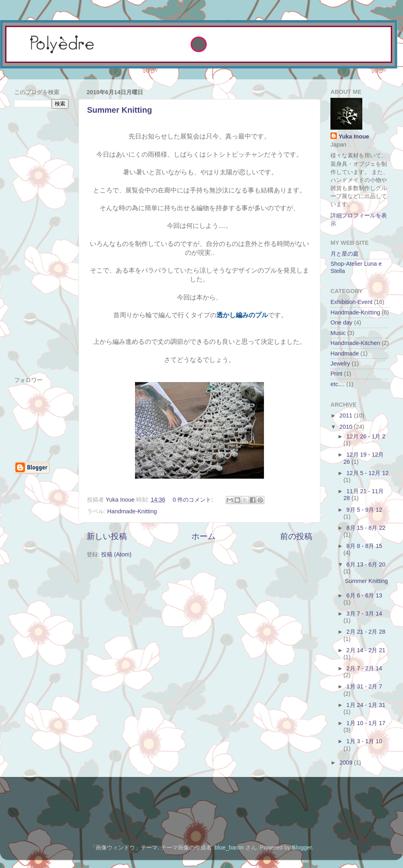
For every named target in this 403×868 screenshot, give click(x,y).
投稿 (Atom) (116, 554)
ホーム (204, 536)
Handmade (345, 353)
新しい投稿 (107, 536)
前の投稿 (296, 536)
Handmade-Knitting (132, 511)
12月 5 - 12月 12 (368, 473)
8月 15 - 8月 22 (366, 528)
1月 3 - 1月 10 (365, 741)
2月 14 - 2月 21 (366, 650)
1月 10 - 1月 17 (366, 723)
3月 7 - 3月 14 (365, 614)
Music (338, 333)
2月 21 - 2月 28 (366, 632)
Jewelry (340, 364)
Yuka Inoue (354, 136)
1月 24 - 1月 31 (366, 705)
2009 (347, 763)
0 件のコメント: (193, 500)
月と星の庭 (345, 254)
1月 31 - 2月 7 (365, 686)
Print (337, 374)
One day (341, 322)
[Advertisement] (102, 74)
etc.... (338, 384)
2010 (347, 427)
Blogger (302, 847)
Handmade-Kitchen (355, 343)
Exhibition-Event (351, 302)
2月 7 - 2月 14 (365, 668)
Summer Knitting (119, 110)
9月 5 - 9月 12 (365, 510)
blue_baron (229, 847)
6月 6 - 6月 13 (365, 595)
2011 (347, 415)
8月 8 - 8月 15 (365, 546)
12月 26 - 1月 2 (366, 436)
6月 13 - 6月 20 (366, 564)
